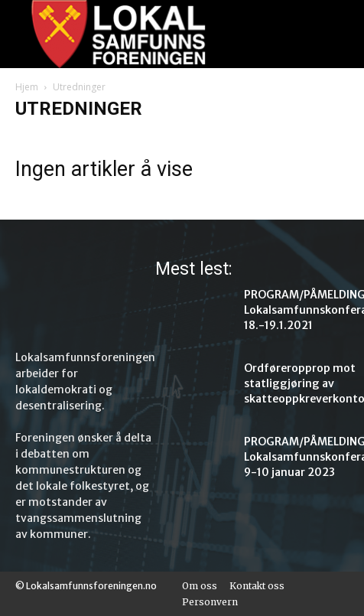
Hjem (27, 87)
